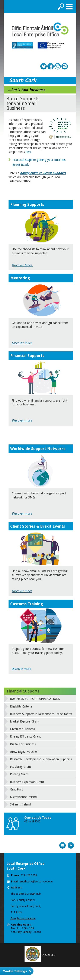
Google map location (23, 918)
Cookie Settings (15, 971)
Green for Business (22, 729)
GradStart (16, 789)
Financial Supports (23, 691)
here (28, 152)
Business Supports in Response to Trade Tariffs (41, 714)
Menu (69, 7)
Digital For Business (23, 744)
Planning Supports (27, 204)
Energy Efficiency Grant (25, 736)
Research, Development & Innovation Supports (41, 759)
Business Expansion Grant (27, 782)
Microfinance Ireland (23, 797)
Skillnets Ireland (20, 804)
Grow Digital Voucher (24, 752)
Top (71, 845)
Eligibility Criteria (21, 706)
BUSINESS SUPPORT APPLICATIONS (35, 699)
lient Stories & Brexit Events (39, 526)
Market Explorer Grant (25, 721)
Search (61, 7)
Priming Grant (19, 774)
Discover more (22, 420)
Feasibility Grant (20, 767)
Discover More (22, 265)
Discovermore (22, 513)
